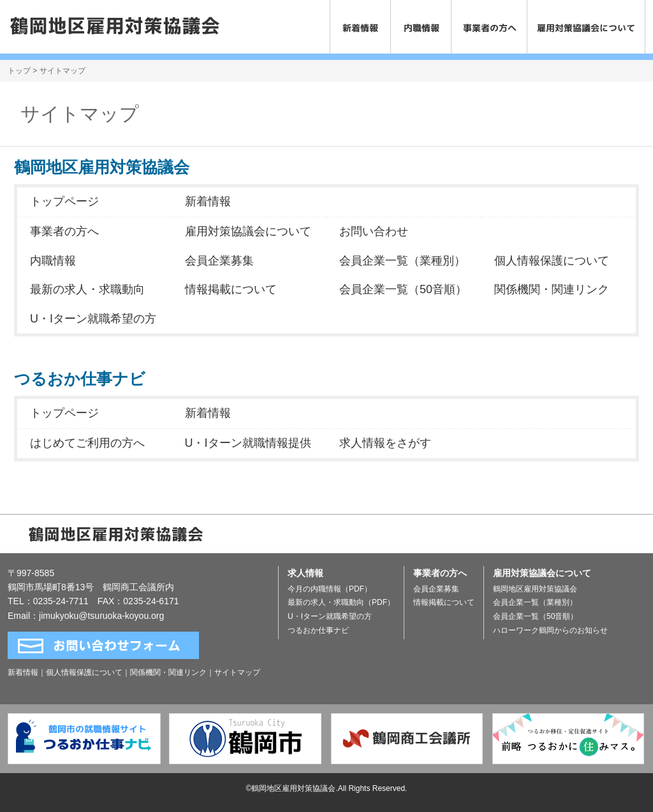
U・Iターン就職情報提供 (248, 443)
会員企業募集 (219, 261)
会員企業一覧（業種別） (402, 261)
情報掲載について (231, 289)
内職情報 (53, 261)
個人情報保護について (552, 261)
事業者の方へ (64, 231)
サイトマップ (237, 672)
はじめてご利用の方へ (87, 443)
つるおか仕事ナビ (318, 630)
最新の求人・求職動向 (87, 289)
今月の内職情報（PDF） (330, 589)
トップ (19, 71)
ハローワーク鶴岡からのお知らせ (550, 630)
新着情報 (208, 201)
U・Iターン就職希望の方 (93, 319)
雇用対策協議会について (248, 231)
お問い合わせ (374, 231)
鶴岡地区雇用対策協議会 (535, 589)
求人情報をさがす (385, 443)
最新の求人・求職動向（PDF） (341, 602)
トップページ (64, 201)
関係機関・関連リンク (552, 289)
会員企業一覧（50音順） (403, 289)
